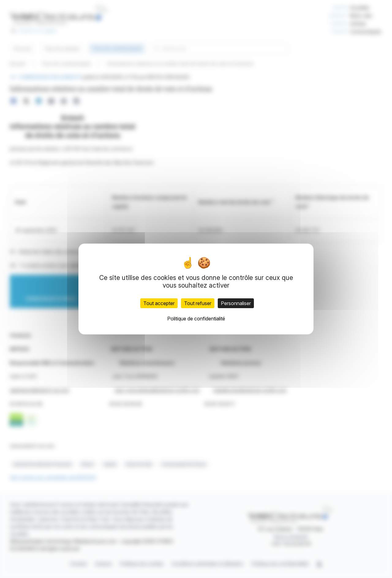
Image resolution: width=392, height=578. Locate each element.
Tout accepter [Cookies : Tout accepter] (159, 303)
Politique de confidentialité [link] (196, 319)
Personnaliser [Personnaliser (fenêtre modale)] (236, 303)
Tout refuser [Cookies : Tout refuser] (198, 303)
